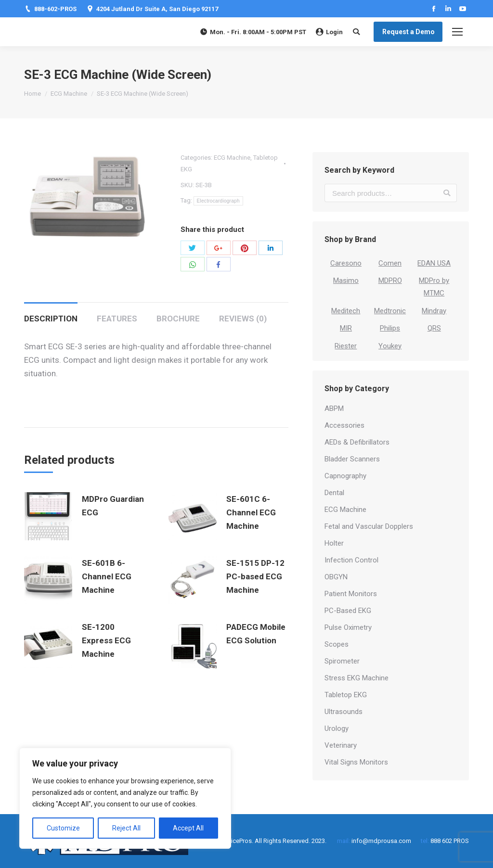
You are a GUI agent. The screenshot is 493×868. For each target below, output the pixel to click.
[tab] (51, 314)
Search (447, 193)
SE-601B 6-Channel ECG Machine (107, 576)
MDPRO (390, 281)
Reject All (126, 828)
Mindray (434, 311)
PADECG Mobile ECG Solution (256, 634)
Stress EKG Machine (357, 678)
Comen (390, 263)
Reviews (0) (243, 319)
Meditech (346, 311)
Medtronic (390, 311)
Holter (334, 543)
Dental (334, 493)
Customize (63, 828)
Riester (346, 346)
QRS (434, 328)
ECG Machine (69, 94)
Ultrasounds (344, 712)
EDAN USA (434, 263)
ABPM (334, 408)
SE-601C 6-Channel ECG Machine (251, 512)
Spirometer (342, 661)
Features (117, 319)
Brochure (178, 319)
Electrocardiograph (218, 201)
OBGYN (336, 577)
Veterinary (341, 745)
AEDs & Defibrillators (357, 442)
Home (32, 94)
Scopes (337, 644)
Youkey (390, 346)
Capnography (345, 476)
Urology (337, 728)
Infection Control (351, 560)
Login (329, 32)
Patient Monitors (351, 594)
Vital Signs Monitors (356, 762)
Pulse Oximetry (348, 627)
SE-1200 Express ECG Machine (106, 640)
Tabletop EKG (346, 695)
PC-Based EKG (348, 611)
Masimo (346, 281)
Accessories (344, 425)
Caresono (346, 263)
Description (51, 319)
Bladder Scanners (352, 459)
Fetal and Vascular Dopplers (369, 526)
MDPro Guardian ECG (113, 506)
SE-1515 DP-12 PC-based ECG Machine (255, 576)
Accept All (188, 828)
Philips (390, 328)
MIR (346, 328)
